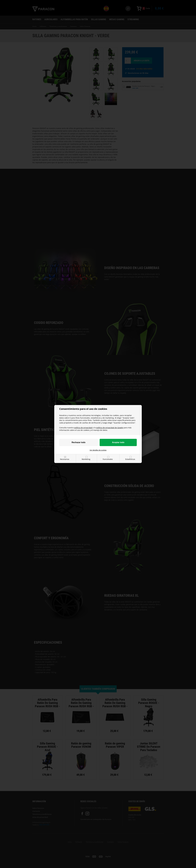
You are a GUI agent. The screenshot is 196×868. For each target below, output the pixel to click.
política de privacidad (83, 428)
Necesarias (65, 459)
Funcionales (108, 459)
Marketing (86, 459)
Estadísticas (130, 459)
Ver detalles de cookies (98, 450)
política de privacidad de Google (110, 428)
